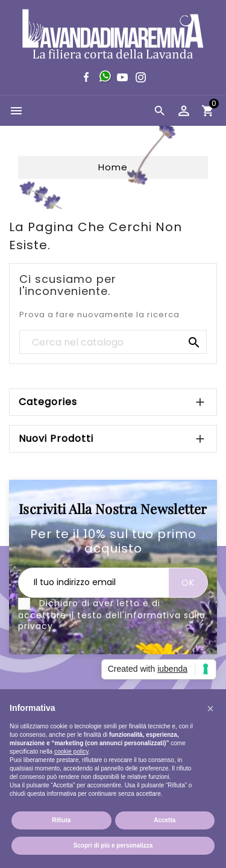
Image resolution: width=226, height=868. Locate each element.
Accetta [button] (165, 820)
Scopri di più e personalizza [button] (113, 845)
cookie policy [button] (71, 752)
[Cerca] (113, 343)
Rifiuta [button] (61, 820)
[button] (210, 708)
